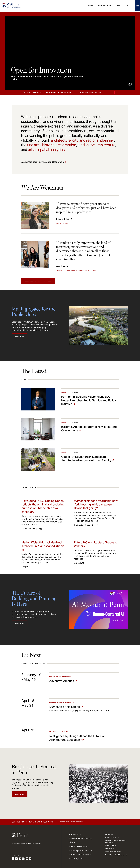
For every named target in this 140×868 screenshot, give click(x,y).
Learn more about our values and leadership (42, 162)
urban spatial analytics (46, 150)
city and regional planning (93, 140)
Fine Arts (73, 842)
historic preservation (59, 145)
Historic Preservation (79, 846)
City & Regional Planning (80, 838)
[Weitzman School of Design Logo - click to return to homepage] (12, 6)
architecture (61, 140)
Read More (20, 336)
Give (118, 6)
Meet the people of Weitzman (38, 281)
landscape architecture (97, 145)
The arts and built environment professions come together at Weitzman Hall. (48, 78)
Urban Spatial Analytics (80, 854)
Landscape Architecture (80, 850)
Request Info (105, 6)
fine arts (34, 145)
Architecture (75, 834)
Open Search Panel (127, 6)
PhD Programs (76, 859)
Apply (90, 6)
